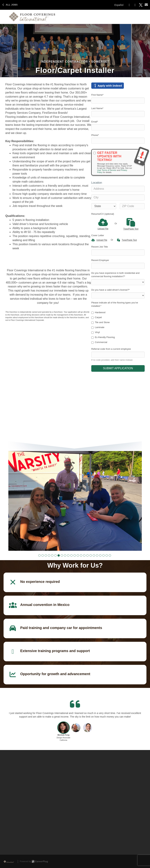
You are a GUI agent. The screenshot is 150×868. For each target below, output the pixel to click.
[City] (118, 197)
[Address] (118, 189)
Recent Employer (100, 260)
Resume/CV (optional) (103, 214)
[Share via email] (146, 5)
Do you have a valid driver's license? (110, 290)
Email (95, 122)
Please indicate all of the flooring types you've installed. (115, 304)
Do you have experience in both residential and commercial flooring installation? (115, 275)
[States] (104, 206)
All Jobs (10, 5)
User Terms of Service (107, 170)
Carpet (97, 317)
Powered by (34, 861)
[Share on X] (141, 5)
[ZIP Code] (132, 206)
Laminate (98, 327)
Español (119, 5)
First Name (97, 95)
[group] (75, 501)
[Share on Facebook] (129, 5)
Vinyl (96, 332)
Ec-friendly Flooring (103, 337)
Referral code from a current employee (111, 349)
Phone (95, 135)
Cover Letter (98, 235)
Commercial (99, 342)
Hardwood (98, 312)
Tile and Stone (100, 322)
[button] (39, 555)
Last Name (97, 108)
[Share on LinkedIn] (135, 5)
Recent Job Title (100, 247)
